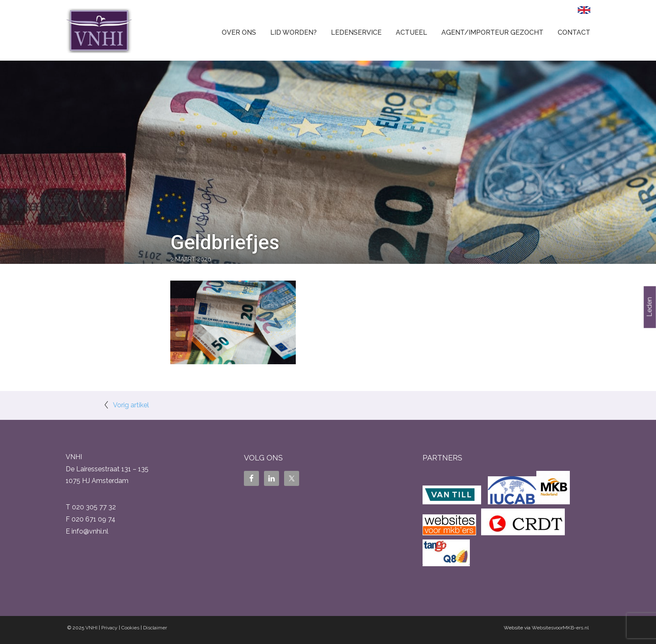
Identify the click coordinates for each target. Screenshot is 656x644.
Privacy (109, 628)
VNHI (91, 628)
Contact (574, 32)
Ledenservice (356, 32)
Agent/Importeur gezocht (492, 32)
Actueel (411, 32)
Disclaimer (155, 628)
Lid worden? (293, 32)
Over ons (239, 32)
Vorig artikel (131, 405)
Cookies (130, 628)
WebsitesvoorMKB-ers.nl (560, 628)
